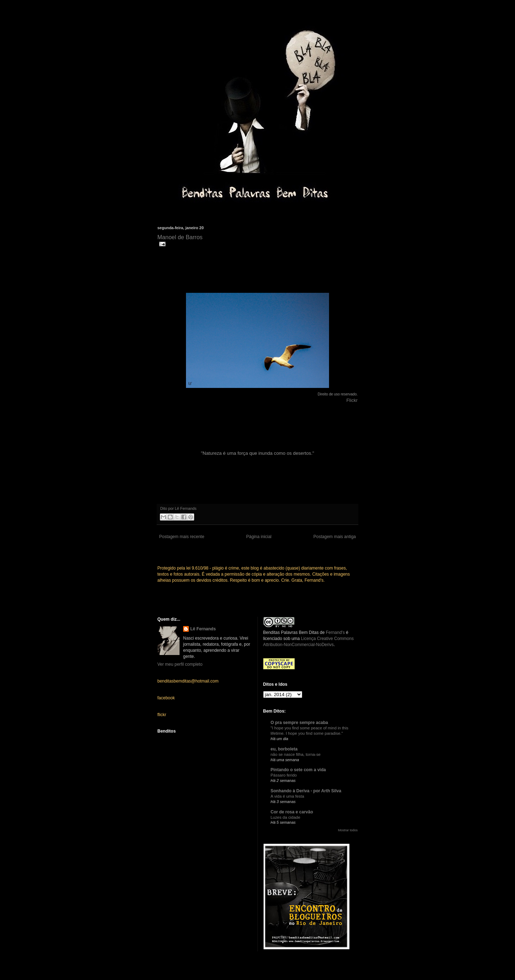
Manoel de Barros (180, 237)
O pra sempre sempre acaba (300, 723)
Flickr (352, 400)
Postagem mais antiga (335, 537)
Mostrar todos (348, 830)
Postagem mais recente (182, 537)
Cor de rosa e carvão (292, 812)
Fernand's (335, 632)
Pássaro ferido (284, 775)
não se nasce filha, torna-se (296, 754)
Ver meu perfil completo (180, 664)
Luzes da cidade (286, 817)
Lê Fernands (203, 629)
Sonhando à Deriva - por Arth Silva (306, 791)
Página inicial (259, 537)
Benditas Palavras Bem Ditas (291, 632)
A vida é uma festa (288, 796)
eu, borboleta (284, 749)
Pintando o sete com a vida (298, 770)
